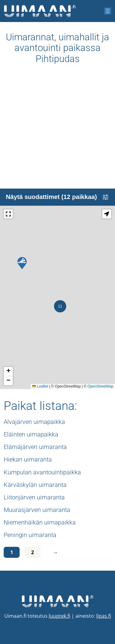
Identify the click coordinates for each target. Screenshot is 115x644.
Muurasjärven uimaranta (37, 510)
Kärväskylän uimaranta (35, 485)
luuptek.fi (59, 616)
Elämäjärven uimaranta (35, 447)
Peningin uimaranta (30, 535)
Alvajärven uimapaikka (34, 422)
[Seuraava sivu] (54, 552)
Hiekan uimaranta (28, 459)
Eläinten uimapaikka (31, 434)
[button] (22, 263)
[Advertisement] (57, 131)
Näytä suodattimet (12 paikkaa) (57, 197)
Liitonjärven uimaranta (34, 497)
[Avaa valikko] (108, 11)
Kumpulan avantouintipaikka (42, 472)
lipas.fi (104, 616)
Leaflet (40, 386)
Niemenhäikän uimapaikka (40, 522)
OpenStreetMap (100, 386)
